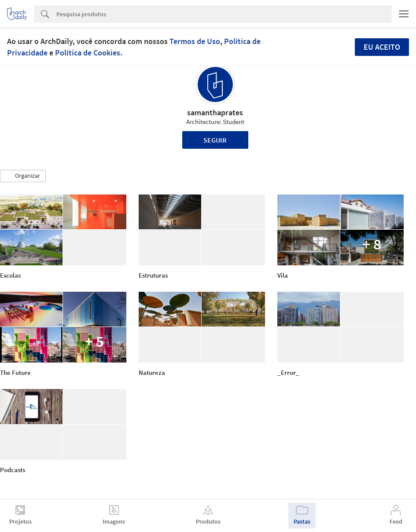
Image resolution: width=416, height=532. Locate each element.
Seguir (215, 140)
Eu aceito (382, 47)
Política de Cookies (88, 53)
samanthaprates (215, 112)
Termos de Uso (195, 41)
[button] (23, 176)
